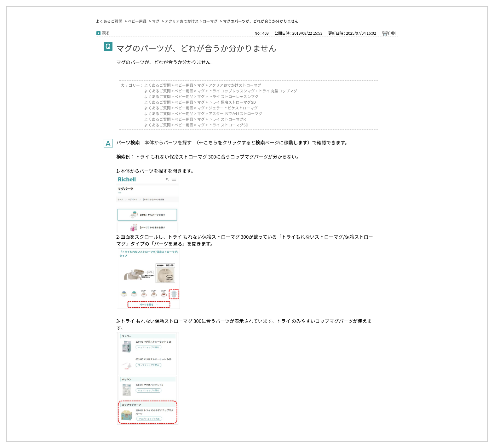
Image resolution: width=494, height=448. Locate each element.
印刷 (392, 33)
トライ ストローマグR (227, 119)
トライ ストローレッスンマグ (234, 96)
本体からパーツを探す (168, 142)
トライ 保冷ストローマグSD (232, 102)
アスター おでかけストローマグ (236, 113)
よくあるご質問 (109, 21)
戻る (106, 33)
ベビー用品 (137, 21)
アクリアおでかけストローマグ (191, 21)
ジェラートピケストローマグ (233, 108)
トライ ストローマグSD (228, 125)
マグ (156, 21)
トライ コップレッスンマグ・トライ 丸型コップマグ (253, 91)
